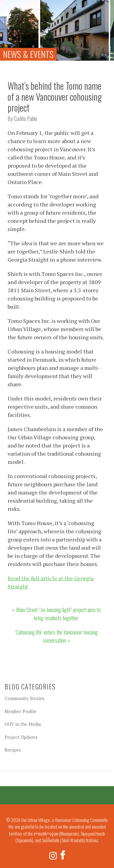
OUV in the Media (23, 724)
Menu (105, 7)
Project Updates (21, 737)
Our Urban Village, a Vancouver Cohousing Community (15, 15)
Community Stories (24, 698)
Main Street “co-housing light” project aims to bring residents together (58, 614)
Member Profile (21, 711)
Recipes (13, 750)
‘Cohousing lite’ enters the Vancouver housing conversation (56, 636)
